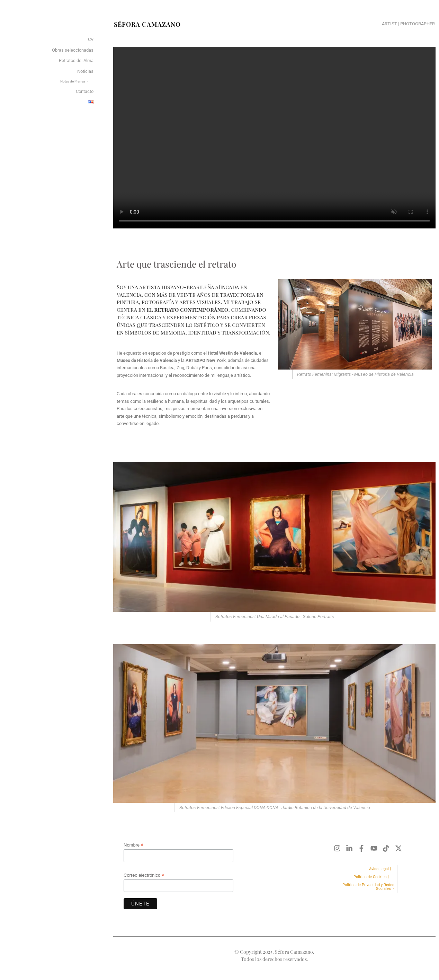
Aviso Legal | (380, 869)
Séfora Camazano (147, 24)
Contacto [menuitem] (85, 91)
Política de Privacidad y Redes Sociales (368, 887)
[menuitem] (91, 102)
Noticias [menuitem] (85, 71)
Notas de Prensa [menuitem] (73, 81)
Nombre (133, 845)
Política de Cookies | (372, 877)
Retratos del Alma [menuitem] (76, 60)
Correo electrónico (144, 875)
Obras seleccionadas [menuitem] (73, 50)
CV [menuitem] (91, 39)
